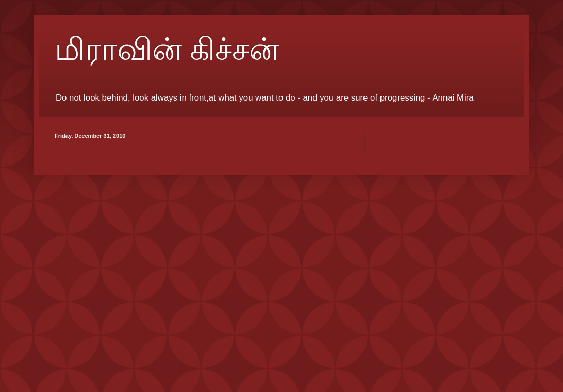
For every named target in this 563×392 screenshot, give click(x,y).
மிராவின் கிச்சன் (167, 50)
